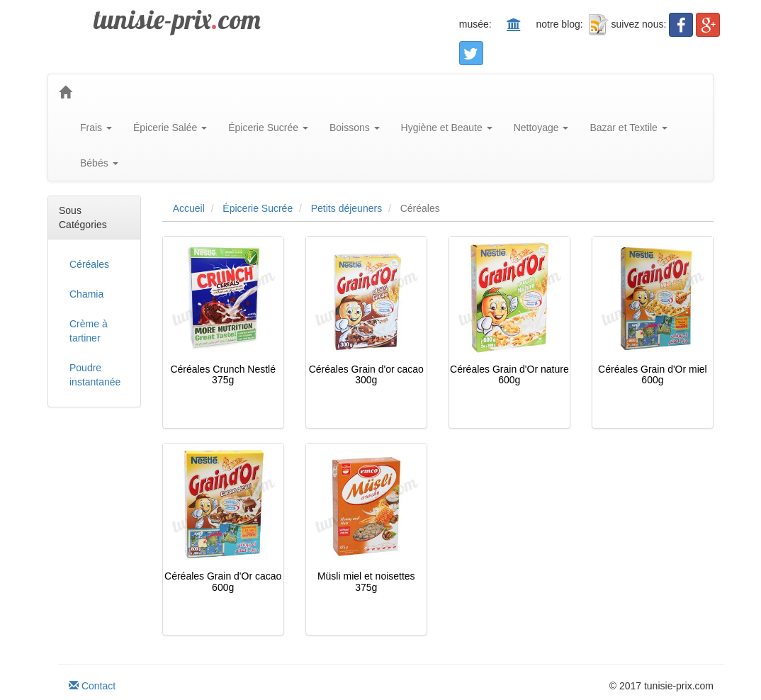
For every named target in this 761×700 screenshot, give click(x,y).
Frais (96, 128)
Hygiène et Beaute (447, 128)
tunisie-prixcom (177, 19)
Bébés (99, 163)
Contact (92, 686)
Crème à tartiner (89, 331)
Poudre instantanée (95, 375)
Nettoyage (541, 128)
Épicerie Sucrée (268, 128)
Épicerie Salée (170, 128)
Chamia (86, 294)
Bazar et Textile (628, 128)
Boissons (355, 128)
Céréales (89, 264)
